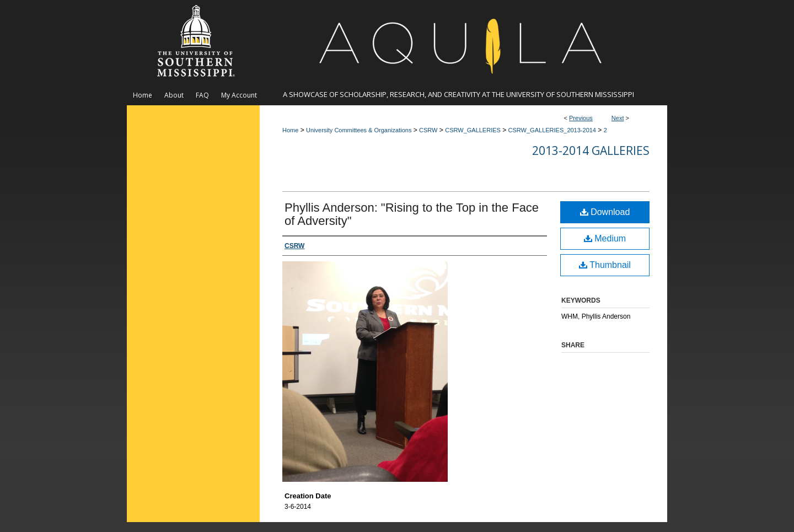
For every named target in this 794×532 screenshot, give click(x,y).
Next (618, 118)
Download (605, 212)
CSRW (428, 130)
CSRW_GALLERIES (473, 130)
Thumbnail (605, 265)
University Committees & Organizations (359, 130)
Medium (605, 238)
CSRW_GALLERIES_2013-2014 (552, 130)
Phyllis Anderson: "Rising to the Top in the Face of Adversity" (412, 214)
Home (290, 130)
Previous (581, 118)
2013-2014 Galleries (591, 151)
